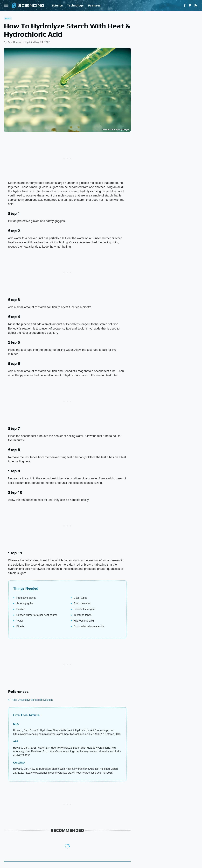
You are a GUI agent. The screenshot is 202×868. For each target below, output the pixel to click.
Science (57, 5)
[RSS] (196, 6)
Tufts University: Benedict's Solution (32, 700)
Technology (75, 5)
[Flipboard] (190, 6)
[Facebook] (185, 6)
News (8, 18)
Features (94, 5)
